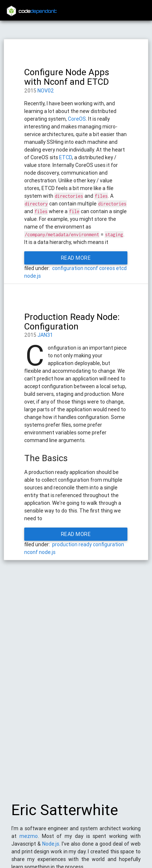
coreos (107, 268)
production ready (72, 544)
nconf (91, 268)
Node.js (51, 847)
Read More (76, 258)
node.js (32, 276)
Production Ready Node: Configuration (72, 322)
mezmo (29, 840)
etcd (121, 268)
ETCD (66, 157)
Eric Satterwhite (65, 814)
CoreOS (77, 119)
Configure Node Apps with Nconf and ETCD (67, 77)
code (38, 12)
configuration (68, 268)
